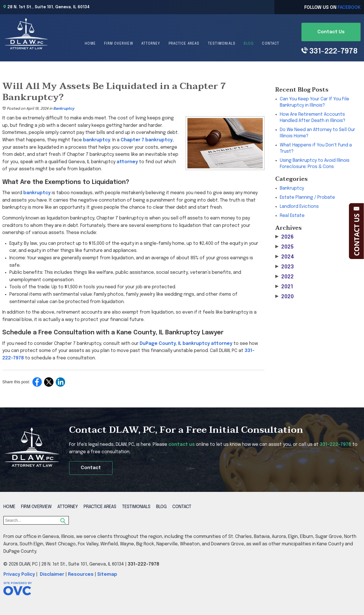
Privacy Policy (19, 574)
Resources (81, 574)
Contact (270, 44)
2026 (285, 237)
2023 (285, 267)
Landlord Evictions (299, 207)
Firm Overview (119, 44)
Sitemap (107, 574)
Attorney (151, 44)
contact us (182, 445)
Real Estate (292, 216)
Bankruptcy (64, 109)
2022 (285, 277)
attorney (127, 162)
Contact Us (331, 32)
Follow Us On (332, 8)
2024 (285, 257)
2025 (285, 247)
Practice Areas (184, 44)
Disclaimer (52, 574)
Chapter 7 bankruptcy (147, 140)
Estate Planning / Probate (307, 197)
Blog (249, 44)
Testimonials (222, 44)
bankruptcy (97, 140)
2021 (284, 287)
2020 (285, 297)
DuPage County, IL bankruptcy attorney (186, 344)
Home (90, 44)
